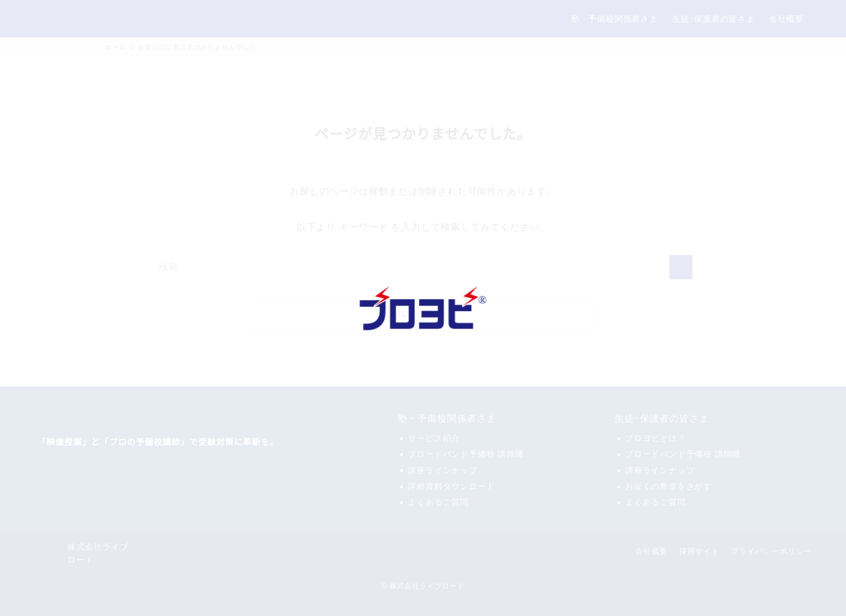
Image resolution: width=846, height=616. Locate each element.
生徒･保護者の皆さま (662, 419)
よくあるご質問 (438, 502)
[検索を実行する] (681, 267)
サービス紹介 (434, 438)
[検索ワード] (423, 267)
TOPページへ (423, 314)
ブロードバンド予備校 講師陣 (466, 454)
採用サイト (699, 551)
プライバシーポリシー (771, 551)
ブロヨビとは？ (656, 438)
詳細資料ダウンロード (451, 486)
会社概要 (651, 551)
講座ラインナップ (442, 470)
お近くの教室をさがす (669, 486)
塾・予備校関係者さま (447, 419)
